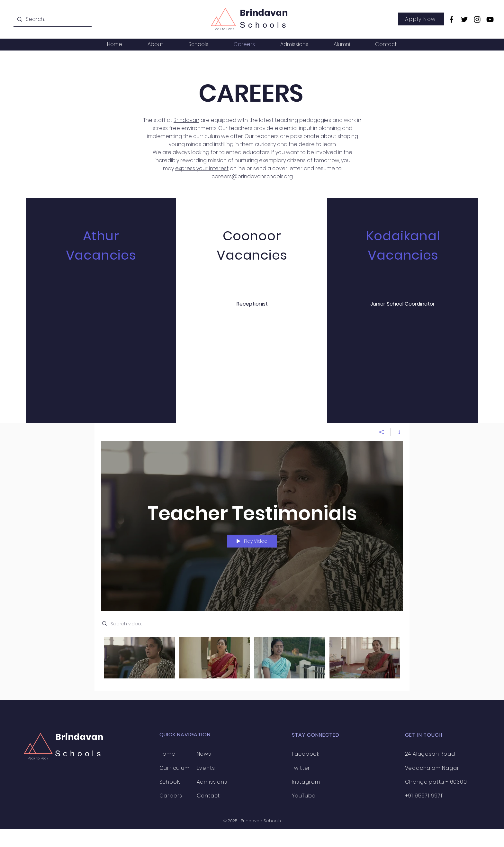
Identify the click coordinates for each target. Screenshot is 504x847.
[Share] (382, 432)
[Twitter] (464, 19)
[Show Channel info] (397, 432)
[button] (155, 44)
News (204, 754)
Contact (208, 796)
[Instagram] (477, 19)
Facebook (306, 754)
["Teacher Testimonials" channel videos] (252, 659)
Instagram (306, 782)
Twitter (301, 768)
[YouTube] (490, 19)
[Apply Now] (421, 19)
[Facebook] (451, 19)
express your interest (202, 168)
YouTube (304, 796)
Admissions (212, 782)
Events (206, 768)
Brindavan (264, 13)
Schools (79, 754)
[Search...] (52, 19)
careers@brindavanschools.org (252, 176)
